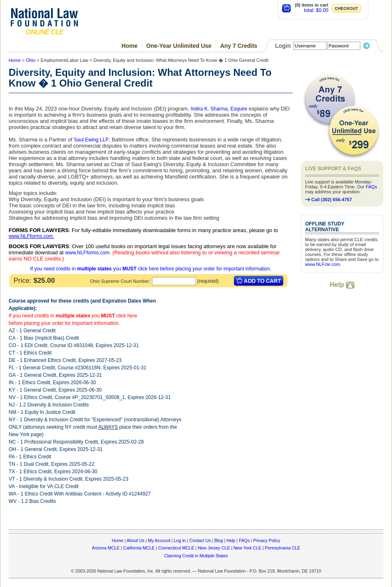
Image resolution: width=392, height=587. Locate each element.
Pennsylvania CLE (282, 548)
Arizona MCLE (106, 548)
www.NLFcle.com (323, 264)
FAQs (371, 187)
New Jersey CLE (214, 548)
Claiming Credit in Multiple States (196, 556)
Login (283, 46)
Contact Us (200, 540)
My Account (159, 540)
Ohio (31, 60)
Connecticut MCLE (176, 548)
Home (129, 46)
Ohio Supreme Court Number (120, 281)
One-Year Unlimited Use (179, 46)
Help (342, 285)
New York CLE (247, 548)
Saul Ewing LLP (91, 140)
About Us (136, 540)
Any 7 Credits (239, 46)
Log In (180, 540)
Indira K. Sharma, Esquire (219, 109)
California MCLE (139, 548)
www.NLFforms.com (31, 236)
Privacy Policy (267, 540)
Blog (218, 540)
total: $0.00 (316, 10)
